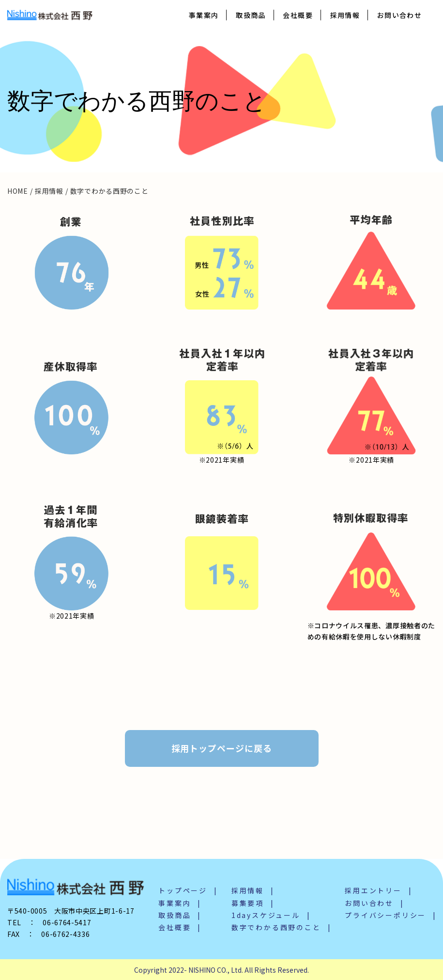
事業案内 (204, 15)
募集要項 (248, 903)
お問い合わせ (399, 15)
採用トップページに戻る (222, 748)
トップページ (183, 890)
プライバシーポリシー (385, 915)
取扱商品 (251, 15)
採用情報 (345, 15)
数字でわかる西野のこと (276, 927)
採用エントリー (373, 890)
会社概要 (298, 15)
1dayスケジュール (266, 915)
